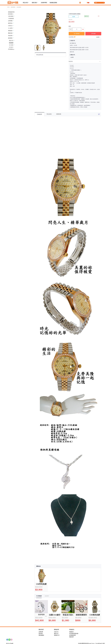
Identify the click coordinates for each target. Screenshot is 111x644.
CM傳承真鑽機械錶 (95, 615)
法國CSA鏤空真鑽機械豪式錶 (55, 615)
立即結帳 (93, 34)
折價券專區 (44, 3)
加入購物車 (77, 34)
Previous (37, 611)
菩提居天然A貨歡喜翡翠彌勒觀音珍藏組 (68, 615)
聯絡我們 (71, 637)
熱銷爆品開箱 (53, 3)
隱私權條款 (41, 635)
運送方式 (56, 634)
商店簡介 (41, 634)
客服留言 (71, 632)
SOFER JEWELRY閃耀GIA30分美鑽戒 (41, 615)
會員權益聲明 (73, 635)
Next (99, 611)
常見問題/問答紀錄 (74, 634)
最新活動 (35, 3)
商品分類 (26, 3)
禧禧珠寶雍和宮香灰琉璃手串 (81, 615)
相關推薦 (59, 114)
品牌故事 (41, 632)
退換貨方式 (57, 635)
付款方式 (56, 632)
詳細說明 (39, 114)
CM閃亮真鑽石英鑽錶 (41, 584)
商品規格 (49, 114)
